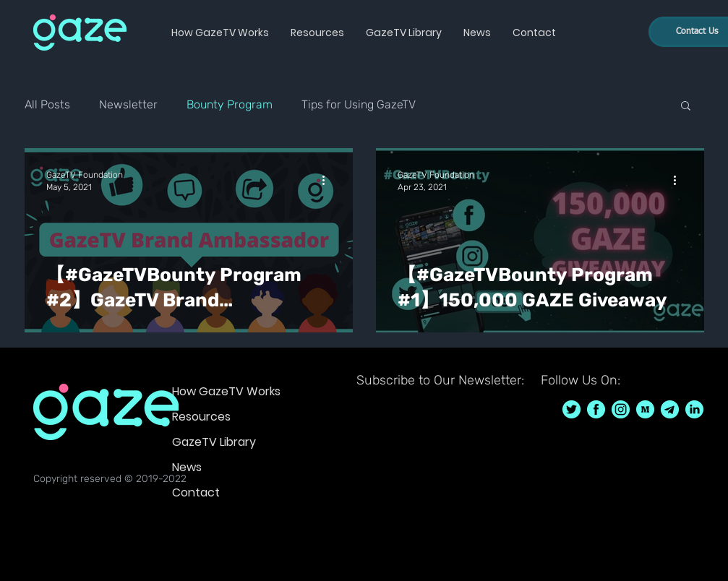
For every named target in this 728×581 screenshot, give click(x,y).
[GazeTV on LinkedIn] (694, 409)
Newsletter (128, 104)
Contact (196, 492)
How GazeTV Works (226, 391)
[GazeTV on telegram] (670, 409)
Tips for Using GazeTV (359, 104)
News (187, 467)
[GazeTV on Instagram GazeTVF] (621, 409)
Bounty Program (230, 104)
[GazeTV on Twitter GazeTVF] (571, 409)
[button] (220, 33)
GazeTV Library (214, 442)
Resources (201, 417)
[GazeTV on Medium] (645, 409)
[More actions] (329, 180)
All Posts (47, 104)
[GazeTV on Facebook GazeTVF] (596, 409)
